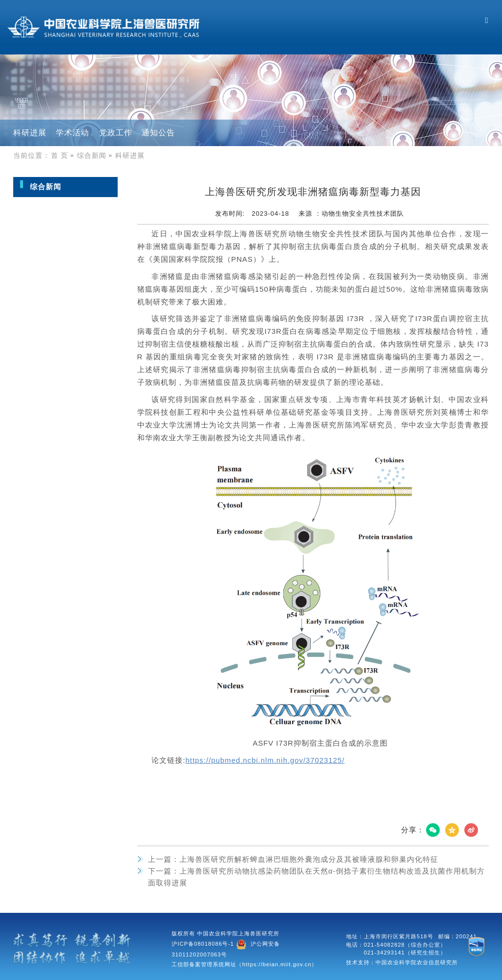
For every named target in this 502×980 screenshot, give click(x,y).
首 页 (63, 155)
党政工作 (116, 133)
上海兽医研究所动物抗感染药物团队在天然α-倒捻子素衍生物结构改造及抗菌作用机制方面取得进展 (317, 877)
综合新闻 (96, 155)
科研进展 (30, 133)
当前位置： (32, 155)
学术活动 (73, 133)
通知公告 (158, 133)
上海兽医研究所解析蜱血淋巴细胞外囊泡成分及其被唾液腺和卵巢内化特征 (293, 859)
